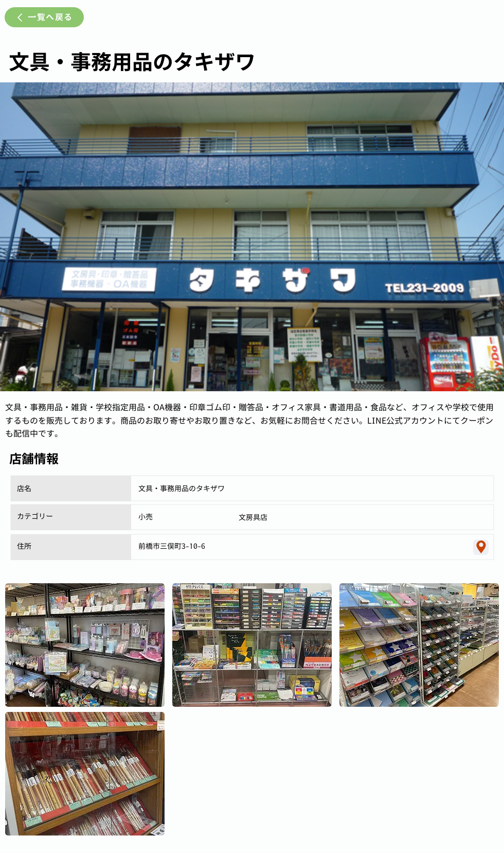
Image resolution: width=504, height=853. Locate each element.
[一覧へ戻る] (44, 17)
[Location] (481, 547)
